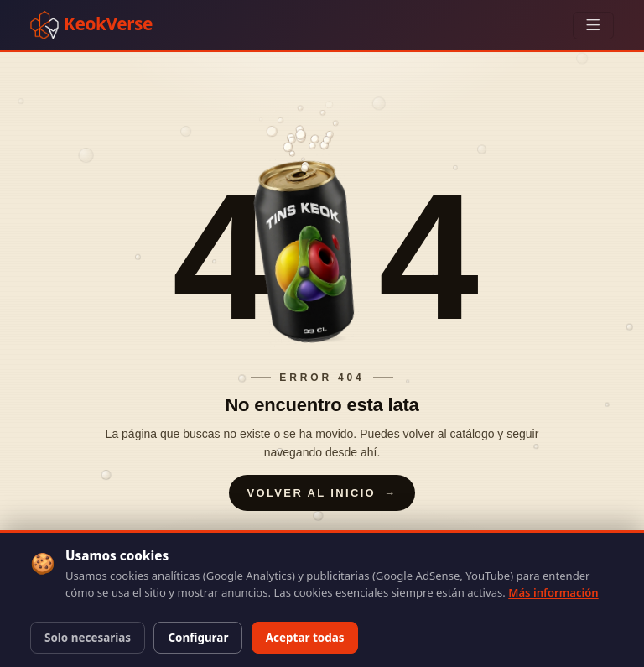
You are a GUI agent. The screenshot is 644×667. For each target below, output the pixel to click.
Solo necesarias (88, 638)
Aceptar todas (305, 638)
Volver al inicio (322, 493)
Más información (553, 592)
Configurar (198, 638)
